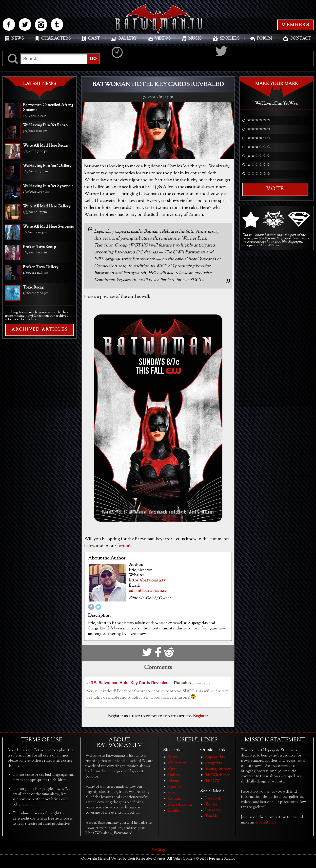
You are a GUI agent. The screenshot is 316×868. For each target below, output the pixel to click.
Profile (174, 811)
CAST (94, 41)
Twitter (211, 805)
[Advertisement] (39, 375)
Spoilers (175, 787)
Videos (174, 781)
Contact (175, 799)
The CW (213, 781)
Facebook (213, 799)
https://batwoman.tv (147, 581)
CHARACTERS (56, 41)
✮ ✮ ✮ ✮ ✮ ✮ (259, 121)
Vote (275, 189)
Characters (177, 763)
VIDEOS (163, 41)
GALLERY (127, 41)
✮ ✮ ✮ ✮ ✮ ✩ (259, 130)
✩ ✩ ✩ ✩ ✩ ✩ (259, 174)
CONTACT (300, 41)
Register (201, 716)
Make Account (180, 805)
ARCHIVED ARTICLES (40, 330)
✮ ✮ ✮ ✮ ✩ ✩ (259, 138)
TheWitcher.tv (217, 775)
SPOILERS (230, 41)
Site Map (158, 850)
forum (123, 546)
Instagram (213, 811)
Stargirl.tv (214, 763)
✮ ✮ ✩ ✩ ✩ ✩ (259, 156)
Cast (172, 769)
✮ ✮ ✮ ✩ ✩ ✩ (259, 147)
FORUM (264, 41)
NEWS (18, 41)
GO (93, 59)
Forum (174, 793)
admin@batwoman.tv (148, 591)
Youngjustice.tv (218, 769)
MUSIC (195, 41)
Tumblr (211, 816)
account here (266, 823)
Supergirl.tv (215, 757)
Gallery (174, 775)
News (173, 757)
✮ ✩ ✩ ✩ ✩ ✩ (259, 165)
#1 (88, 683)
